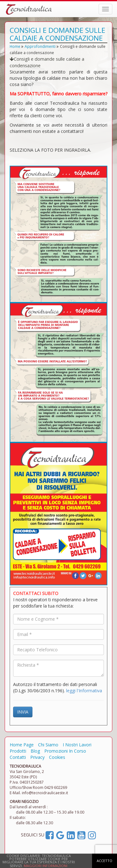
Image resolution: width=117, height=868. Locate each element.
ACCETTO (105, 861)
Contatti (18, 757)
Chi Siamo (48, 745)
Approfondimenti (40, 46)
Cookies (57, 757)
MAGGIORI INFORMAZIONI (46, 866)
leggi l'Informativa (84, 691)
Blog (35, 751)
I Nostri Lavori (77, 745)
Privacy (37, 757)
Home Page (22, 745)
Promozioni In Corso (65, 751)
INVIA (23, 712)
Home (15, 46)
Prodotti (18, 751)
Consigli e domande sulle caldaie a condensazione (47, 62)
